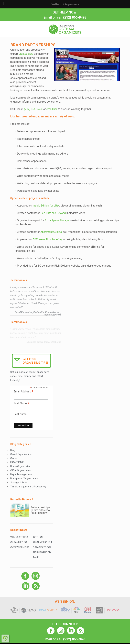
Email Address (24, 392)
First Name (21, 403)
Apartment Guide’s (51, 232)
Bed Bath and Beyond (53, 213)
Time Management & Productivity (28, 487)
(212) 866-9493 (75, 17)
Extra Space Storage (57, 220)
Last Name (20, 414)
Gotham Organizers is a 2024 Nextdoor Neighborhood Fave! (43, 547)
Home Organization (21, 466)
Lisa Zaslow (26, 54)
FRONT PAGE (17, 462)
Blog (13, 450)
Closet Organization (21, 454)
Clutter (14, 458)
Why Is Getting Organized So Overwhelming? (20, 542)
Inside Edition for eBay (46, 206)
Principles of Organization (24, 478)
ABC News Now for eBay (47, 239)
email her (52, 109)
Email (48, 17)
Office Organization (21, 470)
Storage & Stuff (19, 483)
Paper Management (21, 474)
